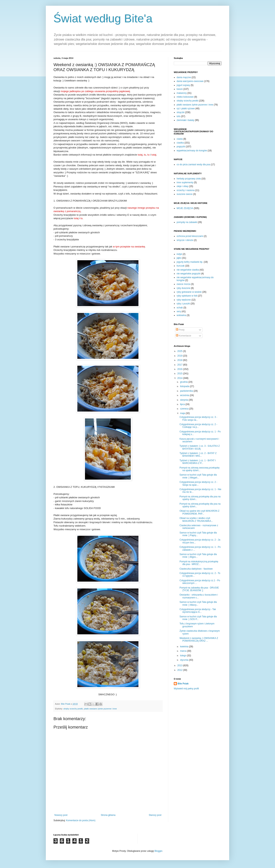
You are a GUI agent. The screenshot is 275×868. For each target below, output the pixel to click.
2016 (180, 369)
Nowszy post (61, 815)
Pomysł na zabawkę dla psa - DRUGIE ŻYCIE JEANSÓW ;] (199, 589)
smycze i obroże (185, 240)
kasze (180, 89)
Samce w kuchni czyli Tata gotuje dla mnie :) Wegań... (198, 476)
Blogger (158, 851)
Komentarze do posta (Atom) (81, 820)
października (187, 391)
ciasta (180, 139)
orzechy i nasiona (186, 190)
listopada (185, 386)
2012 (180, 670)
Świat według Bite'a (103, 18)
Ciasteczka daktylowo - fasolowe (196, 569)
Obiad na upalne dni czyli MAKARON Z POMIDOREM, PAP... (199, 512)
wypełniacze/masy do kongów (192, 151)
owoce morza (183, 284)
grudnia (184, 382)
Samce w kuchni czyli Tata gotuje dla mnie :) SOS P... (198, 618)
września (185, 395)
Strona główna (108, 815)
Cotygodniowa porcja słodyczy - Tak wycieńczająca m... (198, 611)
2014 (180, 378)
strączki (181, 112)
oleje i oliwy (182, 186)
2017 (180, 365)
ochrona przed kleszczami (190, 236)
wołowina (181, 315)
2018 (180, 360)
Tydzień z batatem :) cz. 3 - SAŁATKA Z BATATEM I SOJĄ (200, 447)
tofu (179, 116)
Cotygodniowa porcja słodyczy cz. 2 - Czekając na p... (198, 426)
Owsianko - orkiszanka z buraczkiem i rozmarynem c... (199, 596)
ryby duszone (183, 288)
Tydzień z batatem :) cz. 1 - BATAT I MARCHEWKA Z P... (198, 462)
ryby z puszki (183, 304)
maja (183, 413)
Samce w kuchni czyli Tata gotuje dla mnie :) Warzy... (198, 603)
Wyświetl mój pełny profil (186, 689)
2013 (180, 665)
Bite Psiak (183, 684)
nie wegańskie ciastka (188, 270)
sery (179, 311)
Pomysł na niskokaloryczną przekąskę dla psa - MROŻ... (199, 563)
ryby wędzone (184, 300)
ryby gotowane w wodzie (189, 292)
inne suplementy (185, 182)
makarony (182, 93)
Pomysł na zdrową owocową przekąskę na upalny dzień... (199, 469)
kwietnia (185, 647)
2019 (180, 356)
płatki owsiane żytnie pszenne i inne (100, 709)
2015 (180, 374)
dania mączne (184, 77)
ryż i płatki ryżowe (186, 109)
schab (180, 308)
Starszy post (155, 815)
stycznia (185, 660)
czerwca (185, 409)
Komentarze (184, 336)
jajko (179, 258)
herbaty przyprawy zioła (189, 179)
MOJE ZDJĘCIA (185, 208)
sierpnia (184, 400)
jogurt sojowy (183, 85)
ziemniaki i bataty (185, 120)
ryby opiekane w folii (187, 296)
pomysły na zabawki (187, 222)
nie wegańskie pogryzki (188, 274)
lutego (184, 656)
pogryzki (181, 147)
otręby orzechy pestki (73, 709)
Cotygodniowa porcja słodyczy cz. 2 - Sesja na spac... (198, 483)
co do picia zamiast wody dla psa (193, 165)
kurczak (181, 266)
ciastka (180, 143)
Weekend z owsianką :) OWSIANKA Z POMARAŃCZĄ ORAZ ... (199, 639)
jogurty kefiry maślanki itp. (190, 262)
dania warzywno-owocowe (190, 81)
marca (184, 651)
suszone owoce (185, 194)
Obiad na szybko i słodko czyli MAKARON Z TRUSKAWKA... (196, 520)
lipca (183, 404)
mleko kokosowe (185, 97)
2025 (180, 351)
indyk (179, 254)
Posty (180, 330)
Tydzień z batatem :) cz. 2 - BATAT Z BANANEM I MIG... (198, 455)
